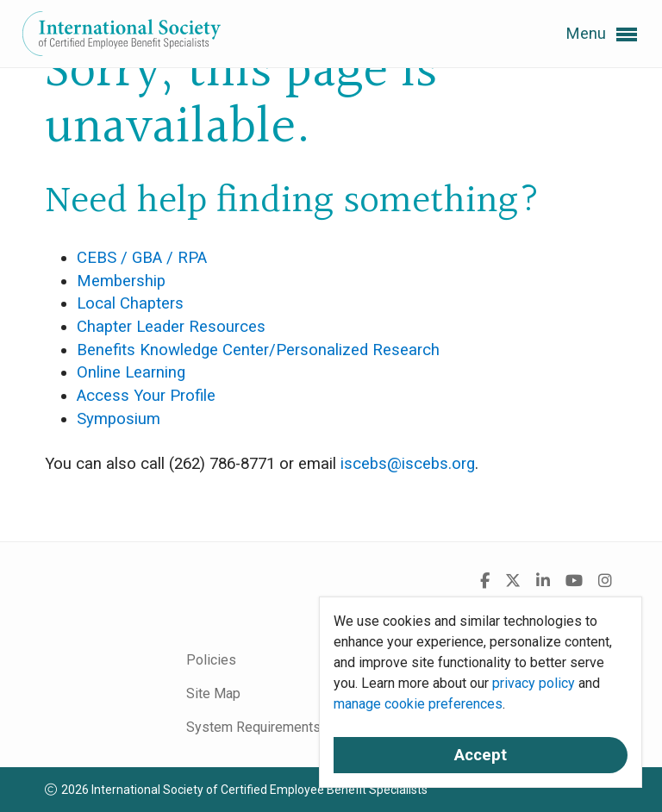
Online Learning (131, 372)
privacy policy (534, 683)
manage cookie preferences (418, 704)
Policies (211, 660)
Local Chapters (130, 303)
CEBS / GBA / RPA (142, 258)
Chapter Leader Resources (171, 327)
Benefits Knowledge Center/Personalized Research (258, 350)
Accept (481, 755)
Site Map (213, 693)
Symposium (119, 419)
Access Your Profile (146, 396)
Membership (121, 281)
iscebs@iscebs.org (408, 464)
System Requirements (253, 727)
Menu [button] (601, 34)
